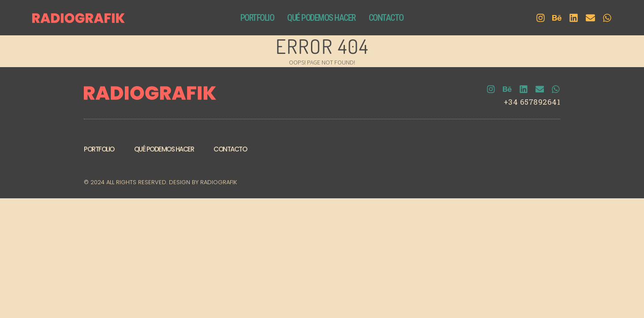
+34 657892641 (532, 103)
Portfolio (99, 150)
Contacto (230, 150)
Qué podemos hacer (164, 150)
